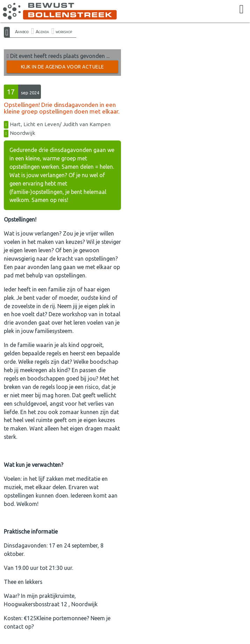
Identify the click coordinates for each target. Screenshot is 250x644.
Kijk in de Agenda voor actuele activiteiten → (63, 68)
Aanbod (22, 31)
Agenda (42, 31)
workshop (64, 31)
